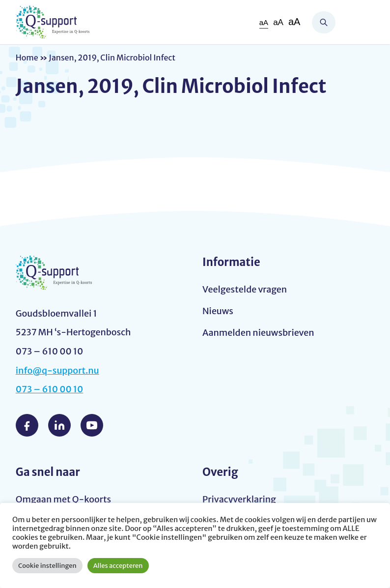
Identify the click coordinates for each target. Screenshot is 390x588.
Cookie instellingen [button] (47, 566)
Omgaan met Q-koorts (63, 499)
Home (27, 58)
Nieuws (218, 311)
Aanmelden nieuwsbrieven (258, 333)
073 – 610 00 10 (50, 389)
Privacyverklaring (239, 499)
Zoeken (324, 22)
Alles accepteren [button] (118, 566)
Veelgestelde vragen (245, 289)
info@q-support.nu (57, 370)
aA (264, 22)
